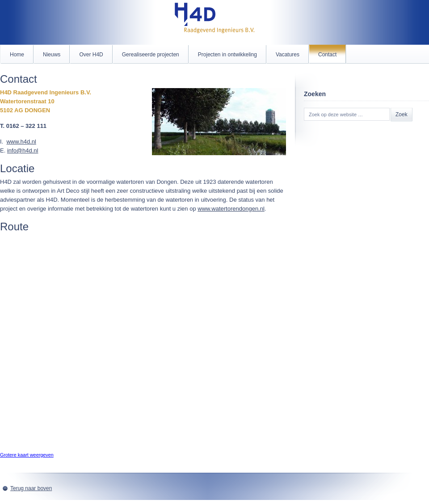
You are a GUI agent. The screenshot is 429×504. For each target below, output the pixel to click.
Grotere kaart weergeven (27, 455)
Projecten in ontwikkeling (227, 55)
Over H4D (91, 55)
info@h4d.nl (23, 150)
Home (17, 55)
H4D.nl (214, 22)
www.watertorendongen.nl (231, 209)
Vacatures (288, 55)
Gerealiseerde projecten (151, 55)
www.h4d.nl (21, 142)
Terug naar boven (31, 488)
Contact (327, 55)
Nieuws (52, 55)
